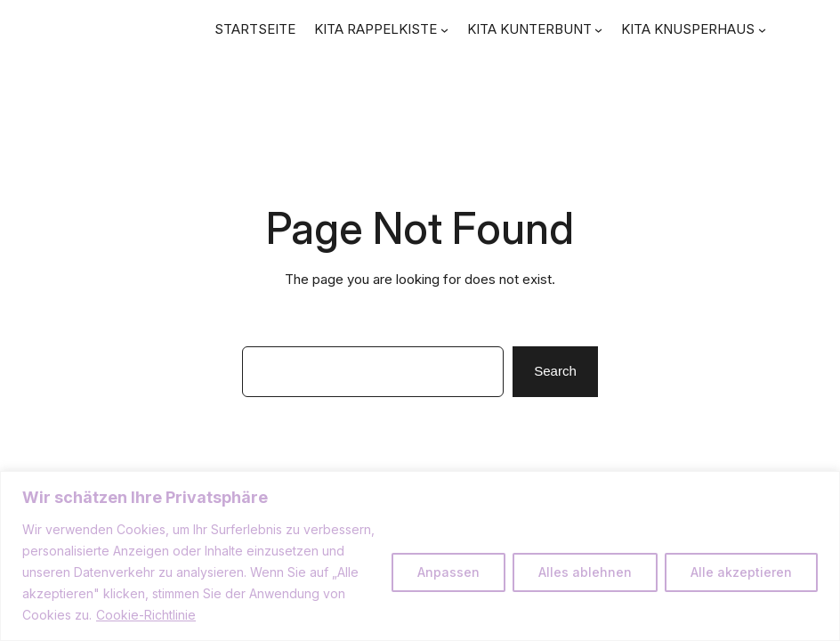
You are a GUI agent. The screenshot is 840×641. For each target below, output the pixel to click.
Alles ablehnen (585, 572)
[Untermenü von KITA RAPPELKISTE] (444, 30)
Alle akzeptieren (741, 572)
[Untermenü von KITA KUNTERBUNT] (598, 30)
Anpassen (448, 572)
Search (555, 371)
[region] (420, 556)
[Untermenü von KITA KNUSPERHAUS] (762, 30)
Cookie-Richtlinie (146, 615)
